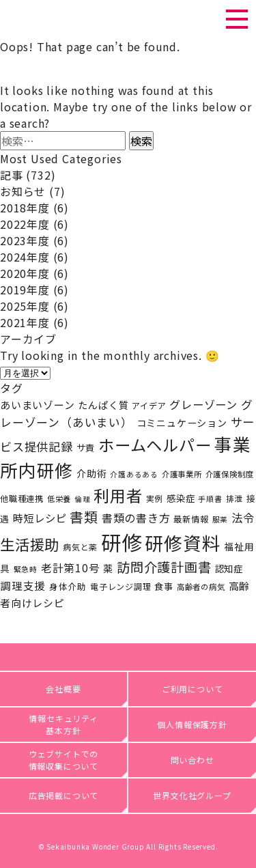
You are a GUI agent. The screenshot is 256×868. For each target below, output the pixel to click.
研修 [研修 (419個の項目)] (122, 542)
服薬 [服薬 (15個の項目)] (221, 519)
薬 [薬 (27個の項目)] (108, 568)
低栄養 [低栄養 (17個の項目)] (59, 499)
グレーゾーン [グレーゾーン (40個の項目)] (203, 404)
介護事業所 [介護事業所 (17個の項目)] (182, 474)
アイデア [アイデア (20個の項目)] (149, 406)
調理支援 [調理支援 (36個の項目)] (23, 585)
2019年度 (25, 290)
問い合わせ (193, 760)
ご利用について (193, 689)
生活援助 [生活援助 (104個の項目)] (30, 544)
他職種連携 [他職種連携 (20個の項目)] (22, 499)
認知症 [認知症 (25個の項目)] (229, 568)
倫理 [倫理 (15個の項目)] (83, 499)
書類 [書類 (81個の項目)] (84, 517)
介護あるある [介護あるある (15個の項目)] (134, 474)
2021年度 (25, 322)
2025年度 (25, 306)
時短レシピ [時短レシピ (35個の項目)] (40, 518)
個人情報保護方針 (192, 724)
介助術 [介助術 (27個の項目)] (91, 473)
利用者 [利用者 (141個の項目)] (118, 495)
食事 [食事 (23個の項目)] (164, 586)
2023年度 (25, 240)
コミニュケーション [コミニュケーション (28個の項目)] (182, 423)
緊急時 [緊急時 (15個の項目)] (26, 569)
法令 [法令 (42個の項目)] (243, 518)
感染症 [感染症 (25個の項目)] (181, 498)
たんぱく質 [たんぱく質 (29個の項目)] (103, 405)
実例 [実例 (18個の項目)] (155, 498)
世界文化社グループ (192, 795)
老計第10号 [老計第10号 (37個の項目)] (71, 568)
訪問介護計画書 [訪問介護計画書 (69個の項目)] (164, 567)
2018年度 (25, 208)
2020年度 (25, 273)
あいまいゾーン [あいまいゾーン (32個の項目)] (38, 405)
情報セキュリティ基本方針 (63, 724)
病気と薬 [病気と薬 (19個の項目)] (80, 547)
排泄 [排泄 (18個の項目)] (235, 498)
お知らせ (23, 191)
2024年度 (25, 257)
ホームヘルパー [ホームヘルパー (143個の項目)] (155, 445)
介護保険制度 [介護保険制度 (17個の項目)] (230, 474)
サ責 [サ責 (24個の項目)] (86, 448)
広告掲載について (63, 795)
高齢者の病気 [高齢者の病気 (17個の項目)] (201, 587)
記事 (12, 175)
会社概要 (63, 689)
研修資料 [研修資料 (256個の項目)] (183, 543)
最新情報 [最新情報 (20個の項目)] (191, 519)
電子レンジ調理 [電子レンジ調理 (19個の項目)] (121, 586)
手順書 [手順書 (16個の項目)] (210, 499)
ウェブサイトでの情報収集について (64, 760)
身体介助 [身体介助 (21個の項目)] (68, 586)
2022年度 (25, 224)
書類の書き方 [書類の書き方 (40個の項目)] (136, 518)
